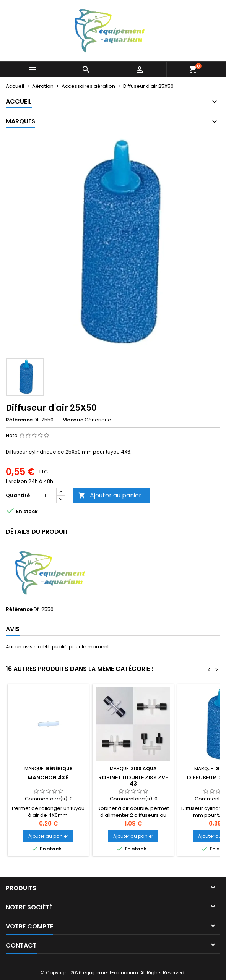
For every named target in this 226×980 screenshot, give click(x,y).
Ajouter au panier (110, 495)
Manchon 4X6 (48, 778)
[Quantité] (45, 496)
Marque (73, 420)
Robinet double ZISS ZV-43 (133, 781)
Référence (19, 420)
